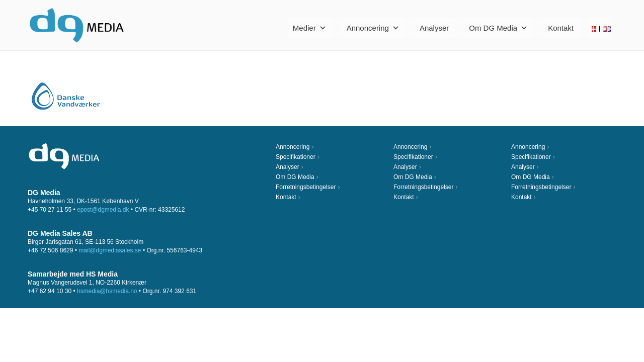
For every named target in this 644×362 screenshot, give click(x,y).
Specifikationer (296, 157)
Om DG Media (498, 28)
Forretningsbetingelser (306, 187)
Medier (310, 28)
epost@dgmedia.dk (103, 210)
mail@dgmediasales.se (110, 250)
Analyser (434, 28)
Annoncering (373, 28)
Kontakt (561, 28)
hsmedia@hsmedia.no (107, 291)
